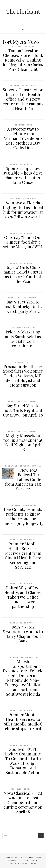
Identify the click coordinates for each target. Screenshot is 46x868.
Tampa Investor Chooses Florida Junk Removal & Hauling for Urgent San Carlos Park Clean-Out (23, 60)
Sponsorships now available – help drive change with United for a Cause (23, 175)
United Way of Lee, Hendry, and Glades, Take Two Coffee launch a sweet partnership (23, 597)
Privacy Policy (13, 860)
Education (30, 789)
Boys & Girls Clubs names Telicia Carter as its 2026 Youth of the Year (23, 274)
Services (30, 47)
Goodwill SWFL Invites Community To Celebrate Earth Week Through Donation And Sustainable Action (23, 761)
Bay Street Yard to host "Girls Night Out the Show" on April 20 (23, 410)
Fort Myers (18, 47)
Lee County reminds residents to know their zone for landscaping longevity (23, 516)
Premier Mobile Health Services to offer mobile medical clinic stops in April (23, 721)
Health (30, 362)
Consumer (24, 466)
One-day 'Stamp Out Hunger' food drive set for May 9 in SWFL (23, 242)
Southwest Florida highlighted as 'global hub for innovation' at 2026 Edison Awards (23, 210)
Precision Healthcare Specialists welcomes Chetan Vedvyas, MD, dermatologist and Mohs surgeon (23, 376)
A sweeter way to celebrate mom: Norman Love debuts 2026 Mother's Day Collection (23, 138)
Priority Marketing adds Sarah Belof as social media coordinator (23, 339)
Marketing (30, 328)
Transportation (30, 657)
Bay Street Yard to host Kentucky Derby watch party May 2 (23, 306)
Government (30, 505)
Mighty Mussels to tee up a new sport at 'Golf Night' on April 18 (23, 442)
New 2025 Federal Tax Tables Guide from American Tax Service (23, 479)
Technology (30, 199)
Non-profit (30, 164)
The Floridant (23, 11)
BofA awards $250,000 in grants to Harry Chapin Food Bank (23, 634)
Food (30, 125)
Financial (36, 466)
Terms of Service (35, 857)
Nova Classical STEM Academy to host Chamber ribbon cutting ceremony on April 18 (23, 802)
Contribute (24, 860)
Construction (30, 86)
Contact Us (34, 860)
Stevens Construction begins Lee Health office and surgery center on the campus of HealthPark (23, 99)
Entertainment (30, 298)
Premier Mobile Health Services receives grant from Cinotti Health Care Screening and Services (23, 555)
